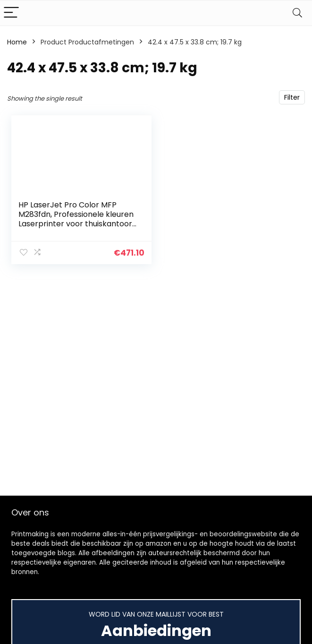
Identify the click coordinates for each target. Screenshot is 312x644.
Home (17, 42)
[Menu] (11, 13)
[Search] (297, 13)
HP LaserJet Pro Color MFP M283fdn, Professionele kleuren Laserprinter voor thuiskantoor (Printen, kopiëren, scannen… (76, 219)
